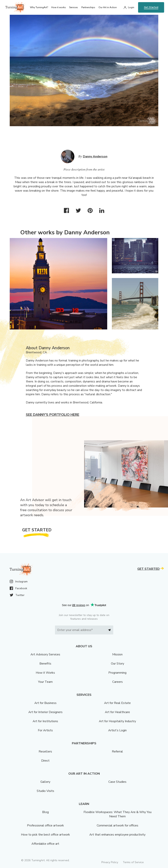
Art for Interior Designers (45, 712)
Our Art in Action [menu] (108, 7)
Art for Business (45, 703)
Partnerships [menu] (88, 7)
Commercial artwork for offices (118, 825)
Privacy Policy (110, 862)
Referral (117, 752)
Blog (45, 812)
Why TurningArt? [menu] (39, 7)
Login (131, 7)
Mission (117, 654)
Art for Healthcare (117, 712)
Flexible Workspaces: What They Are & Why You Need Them (118, 814)
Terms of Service (133, 862)
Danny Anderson (95, 156)
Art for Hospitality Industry (117, 721)
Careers (118, 682)
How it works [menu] (59, 7)
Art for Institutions (45, 721)
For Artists (45, 730)
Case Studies (117, 782)
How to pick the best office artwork (45, 835)
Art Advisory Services (45, 654)
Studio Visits (45, 791)
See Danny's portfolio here (53, 415)
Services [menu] (74, 7)
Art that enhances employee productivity (117, 835)
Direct (45, 761)
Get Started (151, 7)
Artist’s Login (117, 730)
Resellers (45, 752)
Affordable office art (45, 844)
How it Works (45, 673)
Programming (117, 673)
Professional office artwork (45, 825)
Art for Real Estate (117, 703)
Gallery (45, 782)
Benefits (45, 664)
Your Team (45, 682)
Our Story (118, 664)
